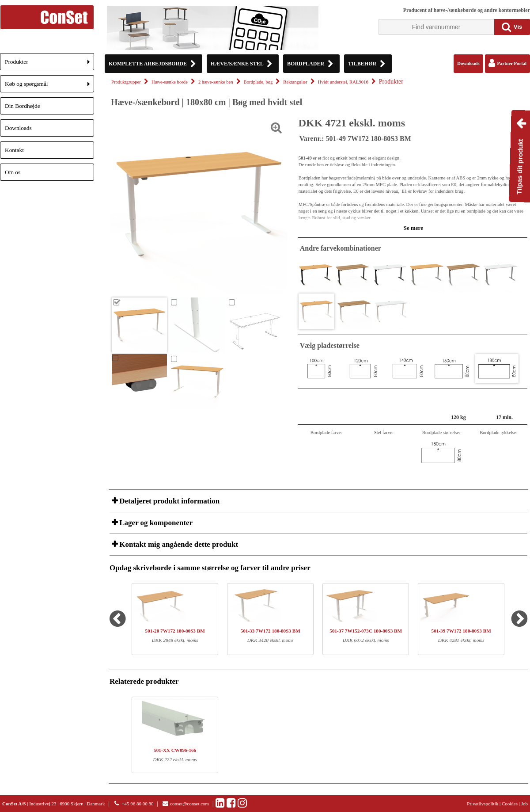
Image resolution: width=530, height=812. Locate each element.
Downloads (18, 128)
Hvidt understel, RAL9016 (343, 82)
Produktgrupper (126, 82)
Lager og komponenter (155, 523)
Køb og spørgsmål (49, 86)
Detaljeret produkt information (168, 501)
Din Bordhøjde (23, 106)
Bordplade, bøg (258, 82)
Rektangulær (295, 82)
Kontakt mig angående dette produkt (178, 544)
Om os (13, 172)
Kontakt (14, 150)
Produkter (49, 64)
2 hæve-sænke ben (216, 82)
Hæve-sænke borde (170, 82)
